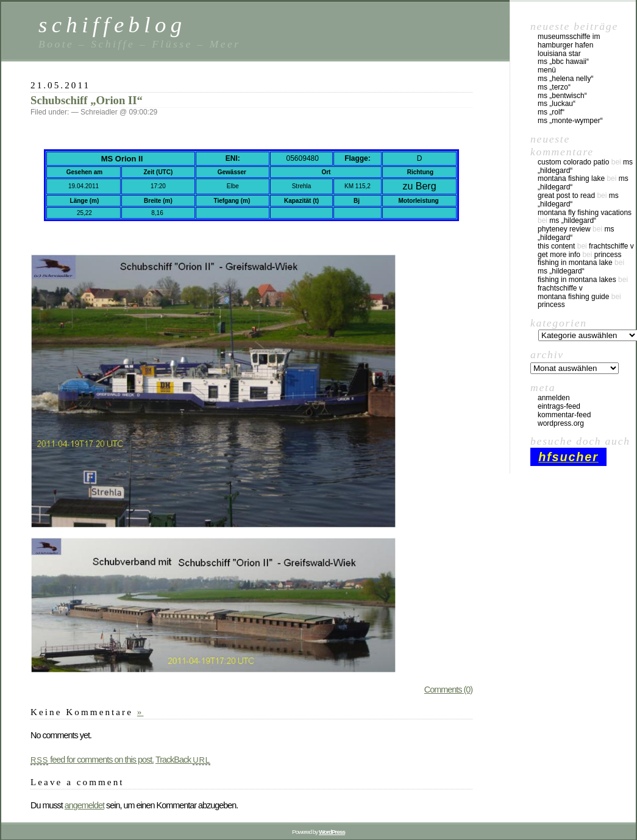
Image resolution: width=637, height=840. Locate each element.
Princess (608, 255)
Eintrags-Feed (559, 406)
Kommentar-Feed (564, 415)
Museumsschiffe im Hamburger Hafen (569, 41)
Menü (547, 70)
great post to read (566, 196)
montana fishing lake (571, 178)
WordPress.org (561, 423)
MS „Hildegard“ (573, 221)
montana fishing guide (573, 297)
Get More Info (559, 255)
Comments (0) (448, 690)
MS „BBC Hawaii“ (563, 62)
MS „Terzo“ (554, 87)
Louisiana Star (559, 54)
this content (556, 246)
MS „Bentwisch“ (562, 96)
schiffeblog (112, 25)
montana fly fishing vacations (585, 213)
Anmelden (554, 398)
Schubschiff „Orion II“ (87, 100)
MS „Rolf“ (551, 112)
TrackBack (183, 760)
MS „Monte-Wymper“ (570, 121)
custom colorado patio (573, 162)
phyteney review (564, 229)
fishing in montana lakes (577, 280)
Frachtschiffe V (611, 246)
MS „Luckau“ (557, 104)
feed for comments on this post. (92, 760)
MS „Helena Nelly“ (565, 79)
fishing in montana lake (575, 263)
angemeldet (84, 805)
